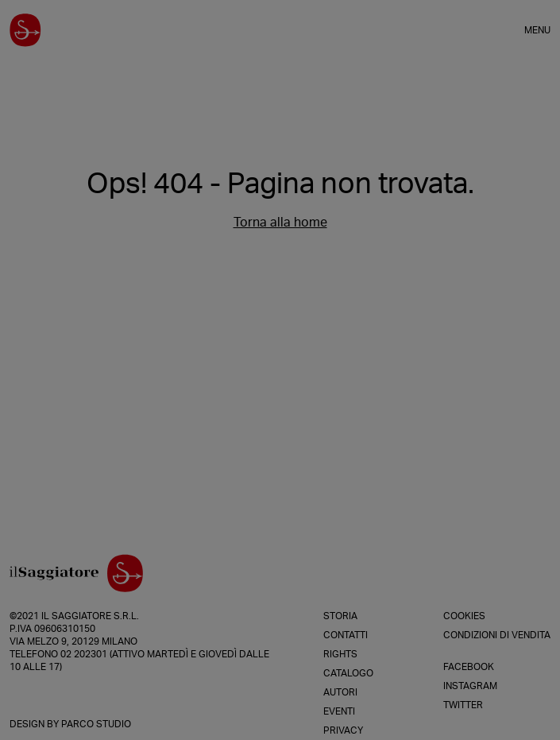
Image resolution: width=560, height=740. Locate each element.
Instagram (470, 686)
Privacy (343, 730)
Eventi (339, 711)
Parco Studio (96, 724)
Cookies (464, 616)
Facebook (469, 667)
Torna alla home (280, 223)
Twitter (463, 705)
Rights (340, 654)
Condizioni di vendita (497, 635)
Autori (340, 692)
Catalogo (348, 673)
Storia (340, 616)
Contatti (346, 635)
